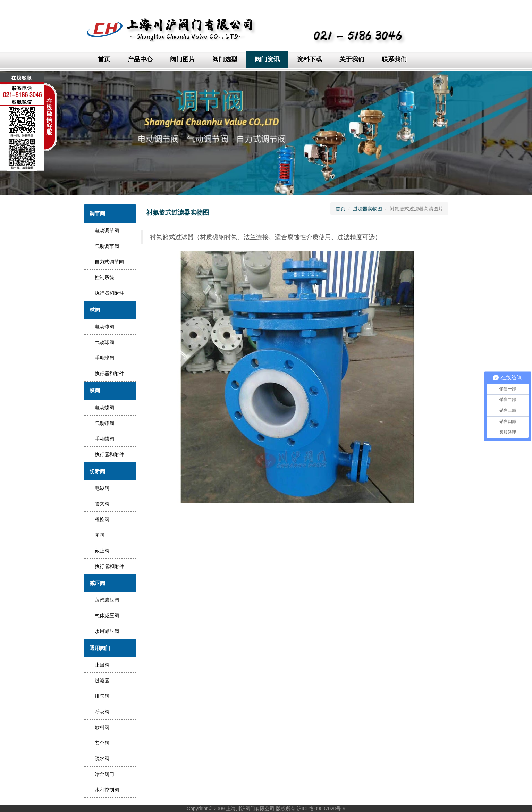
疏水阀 (102, 759)
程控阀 (102, 519)
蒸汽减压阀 (107, 600)
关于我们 (352, 59)
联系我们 (394, 59)
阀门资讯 (267, 59)
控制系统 (104, 277)
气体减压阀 (107, 616)
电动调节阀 (107, 231)
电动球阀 (104, 327)
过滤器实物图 (368, 209)
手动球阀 (104, 358)
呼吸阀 (102, 712)
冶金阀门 (104, 774)
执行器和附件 (109, 293)
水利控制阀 (107, 790)
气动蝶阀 (104, 423)
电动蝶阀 (104, 408)
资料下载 (310, 59)
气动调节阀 (107, 246)
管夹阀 (102, 504)
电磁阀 (102, 488)
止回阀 (102, 665)
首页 (104, 59)
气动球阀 (104, 342)
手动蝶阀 (104, 439)
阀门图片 (183, 59)
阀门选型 (225, 59)
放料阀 (102, 727)
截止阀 (102, 551)
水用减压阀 (107, 631)
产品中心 (140, 59)
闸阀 (100, 535)
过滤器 (102, 680)
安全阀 (102, 743)
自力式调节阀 (109, 262)
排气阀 (102, 696)
